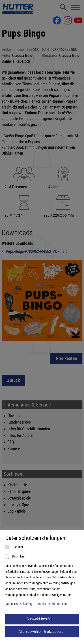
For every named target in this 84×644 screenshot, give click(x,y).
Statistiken (15, 557)
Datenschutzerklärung (19, 604)
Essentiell (14, 547)
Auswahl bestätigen (42, 619)
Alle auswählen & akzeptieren (42, 632)
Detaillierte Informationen (52, 604)
